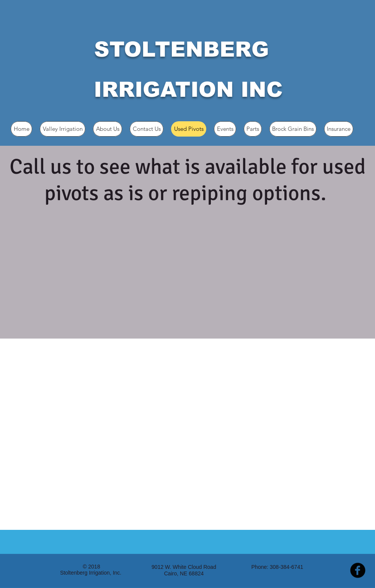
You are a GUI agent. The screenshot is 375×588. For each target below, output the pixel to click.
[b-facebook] (358, 570)
